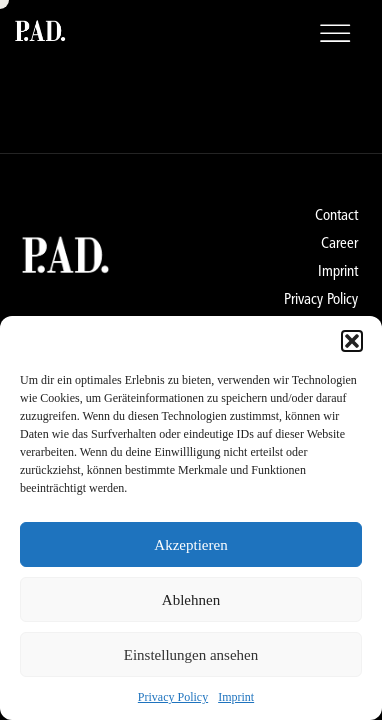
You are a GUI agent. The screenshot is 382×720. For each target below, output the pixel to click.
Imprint (236, 697)
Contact (336, 215)
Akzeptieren (190, 545)
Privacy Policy (173, 697)
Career (339, 243)
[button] (352, 341)
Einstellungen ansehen (191, 655)
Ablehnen (191, 600)
